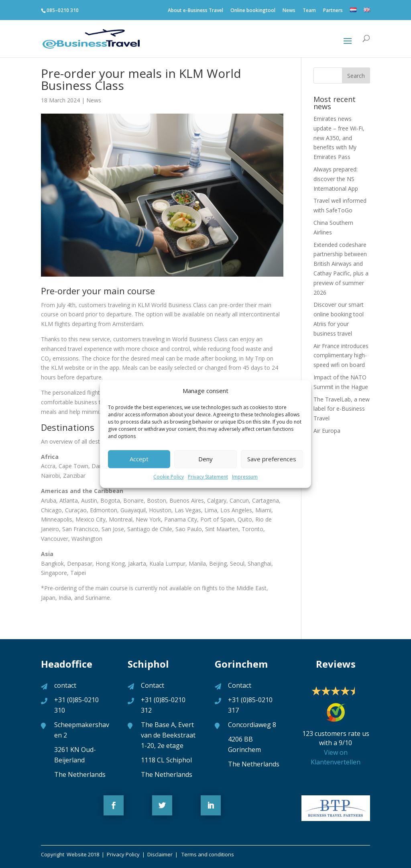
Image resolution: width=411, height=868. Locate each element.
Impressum (245, 477)
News (289, 12)
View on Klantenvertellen (336, 757)
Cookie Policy (169, 477)
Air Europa (327, 431)
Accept (139, 459)
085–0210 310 (63, 10)
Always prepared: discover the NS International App (336, 179)
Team (309, 12)
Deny (205, 459)
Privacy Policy (123, 854)
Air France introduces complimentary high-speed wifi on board (341, 356)
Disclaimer (161, 854)
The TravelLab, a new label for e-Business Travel (342, 409)
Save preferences (272, 459)
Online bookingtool (253, 12)
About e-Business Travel (195, 12)
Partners (333, 12)
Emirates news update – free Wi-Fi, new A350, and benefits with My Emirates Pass (339, 138)
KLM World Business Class (172, 305)
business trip (91, 402)
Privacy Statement (208, 477)
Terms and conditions (207, 854)
